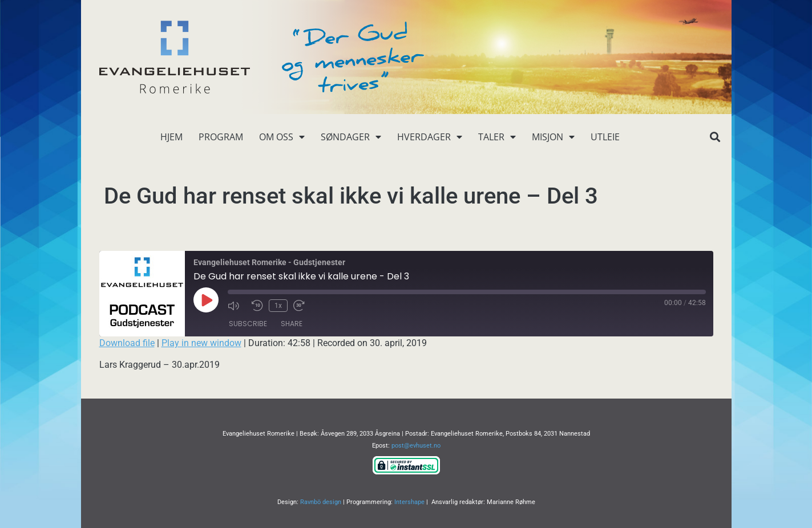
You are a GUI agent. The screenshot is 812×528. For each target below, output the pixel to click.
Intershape (409, 502)
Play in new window (201, 343)
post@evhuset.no (416, 446)
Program (221, 137)
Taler (497, 137)
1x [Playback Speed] (278, 306)
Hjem (171, 137)
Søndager (351, 137)
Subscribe (248, 324)
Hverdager (430, 137)
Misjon (553, 137)
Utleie (605, 137)
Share (292, 324)
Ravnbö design (321, 502)
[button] (715, 137)
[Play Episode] (206, 300)
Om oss (282, 137)
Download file (127, 343)
